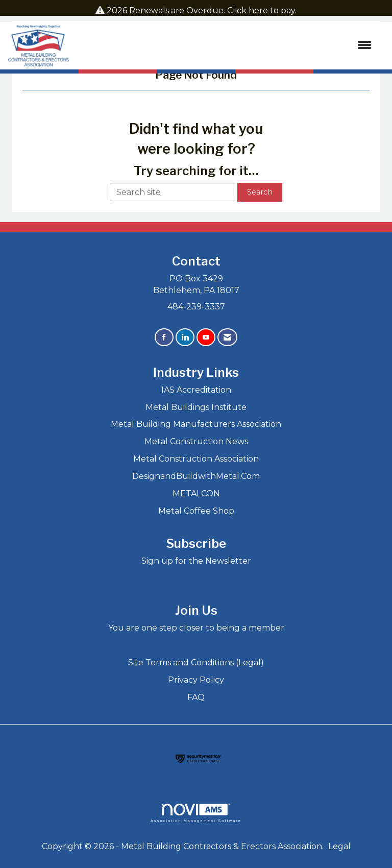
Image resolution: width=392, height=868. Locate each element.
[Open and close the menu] (226, 46)
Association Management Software (196, 813)
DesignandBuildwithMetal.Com (196, 476)
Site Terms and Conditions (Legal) (196, 662)
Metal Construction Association (196, 459)
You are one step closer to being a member (196, 628)
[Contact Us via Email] (227, 337)
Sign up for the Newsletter (196, 561)
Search (260, 192)
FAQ (196, 697)
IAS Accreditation (196, 390)
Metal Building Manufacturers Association (196, 424)
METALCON (196, 493)
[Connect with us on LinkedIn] (185, 337)
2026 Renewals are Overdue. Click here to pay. (202, 10)
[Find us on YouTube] (206, 337)
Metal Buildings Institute (196, 407)
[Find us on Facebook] (164, 337)
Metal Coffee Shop (196, 511)
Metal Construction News (196, 441)
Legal (339, 846)
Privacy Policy (196, 680)
